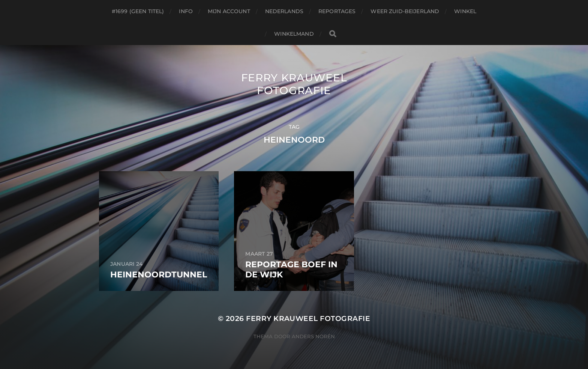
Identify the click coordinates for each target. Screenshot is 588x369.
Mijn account (229, 11)
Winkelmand (294, 34)
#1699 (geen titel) (138, 11)
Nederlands (284, 11)
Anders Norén (313, 336)
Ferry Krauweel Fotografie (294, 84)
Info (186, 11)
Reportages (337, 11)
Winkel (465, 11)
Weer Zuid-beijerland (405, 11)
